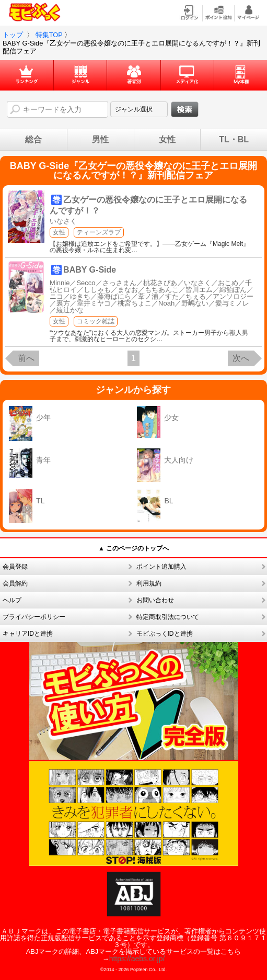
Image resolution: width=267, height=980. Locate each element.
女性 (167, 140)
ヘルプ (12, 600)
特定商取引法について (168, 617)
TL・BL (234, 140)
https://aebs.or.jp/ (137, 959)
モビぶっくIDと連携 (165, 634)
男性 (100, 140)
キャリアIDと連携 (28, 634)
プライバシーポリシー (34, 617)
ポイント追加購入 (161, 567)
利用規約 (149, 583)
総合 (33, 140)
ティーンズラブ (99, 232)
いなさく (63, 221)
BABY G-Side (90, 270)
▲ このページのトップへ (133, 548)
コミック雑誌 (96, 321)
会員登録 (15, 567)
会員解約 (15, 583)
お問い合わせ (155, 600)
